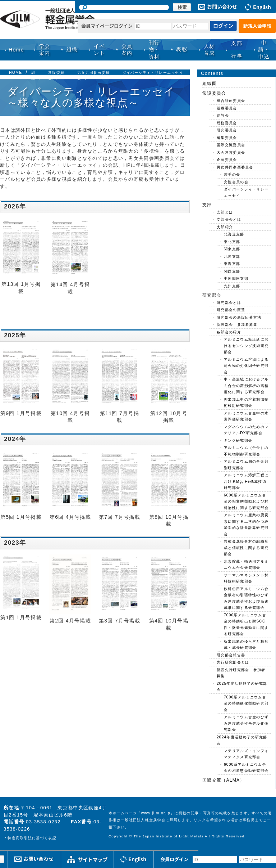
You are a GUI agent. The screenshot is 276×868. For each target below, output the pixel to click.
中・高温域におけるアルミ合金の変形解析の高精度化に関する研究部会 (246, 386)
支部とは (225, 212)
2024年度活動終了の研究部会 (242, 740)
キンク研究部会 (238, 440)
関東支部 (232, 249)
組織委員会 (227, 108)
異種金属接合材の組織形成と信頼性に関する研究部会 (246, 548)
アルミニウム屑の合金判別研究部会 (246, 465)
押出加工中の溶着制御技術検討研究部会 (246, 403)
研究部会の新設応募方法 (239, 317)
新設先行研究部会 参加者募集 (241, 673)
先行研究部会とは (233, 662)
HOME (15, 73)
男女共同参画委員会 (235, 167)
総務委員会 (227, 123)
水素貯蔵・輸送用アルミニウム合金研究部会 (246, 565)
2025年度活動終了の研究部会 (242, 687)
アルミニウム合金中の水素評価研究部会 (246, 416)
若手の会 (232, 174)
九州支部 (232, 286)
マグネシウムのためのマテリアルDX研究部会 (246, 430)
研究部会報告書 (231, 655)
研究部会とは (229, 303)
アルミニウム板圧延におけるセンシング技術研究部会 (246, 346)
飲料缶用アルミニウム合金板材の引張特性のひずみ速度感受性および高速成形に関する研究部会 (246, 598)
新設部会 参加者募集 (237, 325)
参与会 (223, 115)
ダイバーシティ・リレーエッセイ (153, 73)
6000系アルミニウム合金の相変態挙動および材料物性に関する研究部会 (246, 502)
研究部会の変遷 (231, 310)
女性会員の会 (236, 182)
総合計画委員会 (231, 101)
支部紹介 (225, 227)
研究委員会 (227, 130)
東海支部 (232, 264)
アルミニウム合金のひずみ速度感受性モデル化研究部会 (246, 723)
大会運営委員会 (231, 152)
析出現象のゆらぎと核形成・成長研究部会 (246, 645)
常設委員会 (214, 93)
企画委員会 (227, 160)
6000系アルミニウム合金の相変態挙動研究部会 (246, 768)
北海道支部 (234, 234)
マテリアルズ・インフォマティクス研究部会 (246, 754)
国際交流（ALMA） (224, 780)
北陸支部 (232, 257)
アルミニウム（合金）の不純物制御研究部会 (246, 451)
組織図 (210, 84)
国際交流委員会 (231, 145)
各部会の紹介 (229, 332)
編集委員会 (227, 138)
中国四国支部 (236, 278)
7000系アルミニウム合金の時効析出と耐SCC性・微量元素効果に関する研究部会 (246, 625)
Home (16, 50)
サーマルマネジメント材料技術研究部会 (246, 578)
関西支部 (232, 271)
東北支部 (232, 242)
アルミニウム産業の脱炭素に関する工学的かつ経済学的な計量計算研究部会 (246, 525)
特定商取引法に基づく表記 (32, 838)
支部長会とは (229, 219)
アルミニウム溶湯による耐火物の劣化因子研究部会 (246, 366)
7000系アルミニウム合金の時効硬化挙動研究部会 (246, 703)
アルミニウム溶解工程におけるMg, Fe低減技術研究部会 (246, 481)
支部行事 (237, 50)
